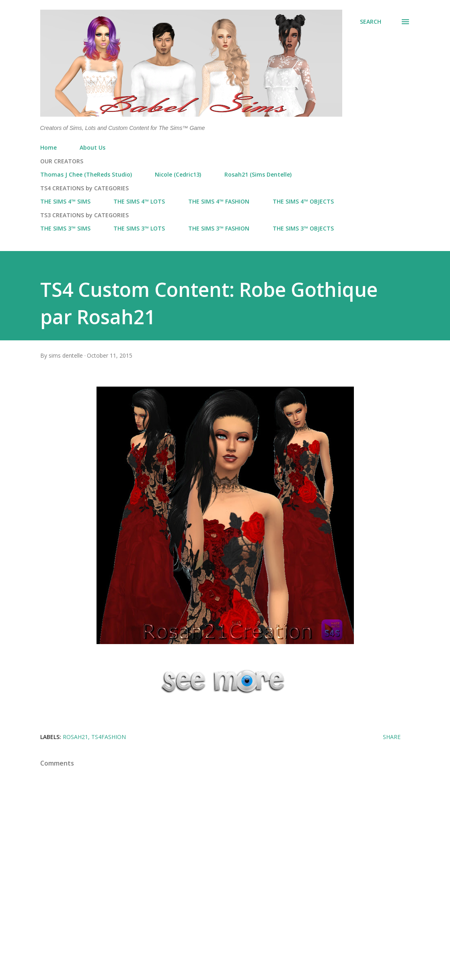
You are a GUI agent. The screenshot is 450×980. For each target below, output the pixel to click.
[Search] (371, 22)
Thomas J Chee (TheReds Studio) (86, 174)
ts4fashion (109, 737)
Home (48, 147)
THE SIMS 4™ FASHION (219, 201)
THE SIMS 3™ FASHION (219, 228)
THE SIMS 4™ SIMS (65, 201)
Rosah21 (75, 737)
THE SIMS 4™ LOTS (139, 201)
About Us (92, 147)
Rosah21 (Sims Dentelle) (258, 174)
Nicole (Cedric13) (178, 174)
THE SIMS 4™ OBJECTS (303, 201)
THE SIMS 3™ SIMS (65, 228)
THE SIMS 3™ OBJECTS (303, 228)
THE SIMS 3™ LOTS (139, 228)
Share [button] (392, 737)
